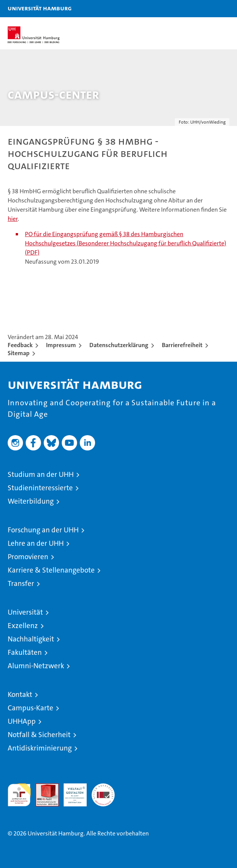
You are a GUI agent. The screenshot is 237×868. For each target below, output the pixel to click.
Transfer (21, 583)
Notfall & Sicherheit (39, 735)
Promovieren (28, 557)
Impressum (61, 345)
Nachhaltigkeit (31, 639)
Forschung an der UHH (43, 530)
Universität (25, 612)
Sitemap (19, 353)
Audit (43, 787)
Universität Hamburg (40, 8)
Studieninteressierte (40, 488)
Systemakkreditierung (103, 787)
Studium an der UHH (41, 474)
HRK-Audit (71, 791)
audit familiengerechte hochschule (19, 795)
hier (13, 219)
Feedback (20, 345)
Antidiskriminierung (40, 748)
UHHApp (22, 721)
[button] (207, 9)
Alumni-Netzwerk (36, 666)
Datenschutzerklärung (119, 345)
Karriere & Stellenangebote (51, 570)
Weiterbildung (31, 501)
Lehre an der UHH (36, 543)
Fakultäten (25, 652)
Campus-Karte (30, 708)
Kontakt (20, 694)
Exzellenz (23, 626)
